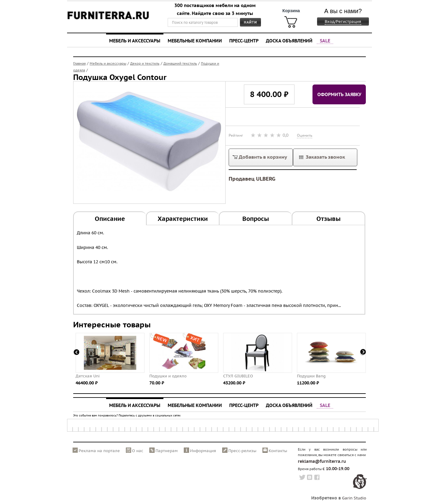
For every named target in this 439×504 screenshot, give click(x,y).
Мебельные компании (195, 41)
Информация (203, 451)
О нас (138, 451)
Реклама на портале (99, 451)
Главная (79, 63)
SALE (325, 41)
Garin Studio (354, 498)
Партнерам (167, 451)
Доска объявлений (289, 41)
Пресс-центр (244, 41)
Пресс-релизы (242, 451)
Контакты (278, 451)
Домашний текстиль (180, 63)
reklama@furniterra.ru (322, 461)
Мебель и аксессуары (135, 41)
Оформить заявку (339, 94)
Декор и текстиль (145, 63)
